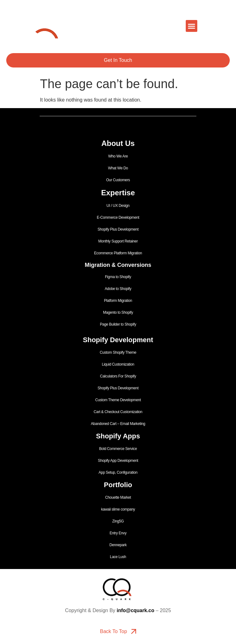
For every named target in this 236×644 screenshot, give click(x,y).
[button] (192, 26)
